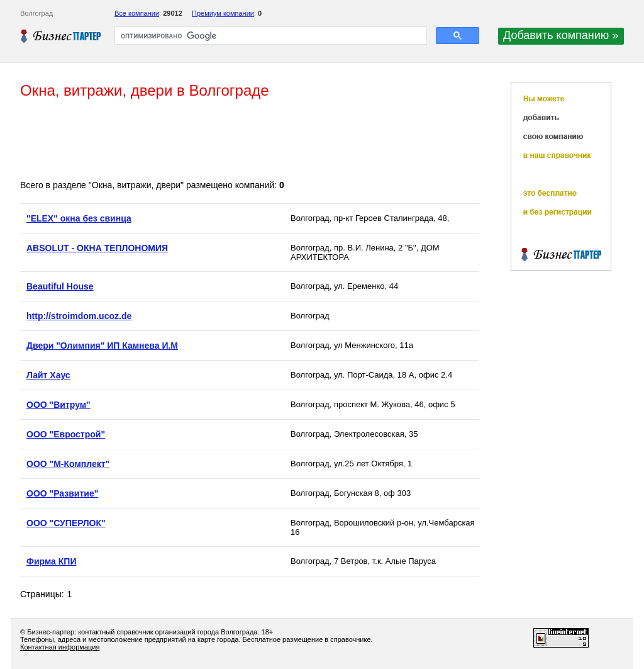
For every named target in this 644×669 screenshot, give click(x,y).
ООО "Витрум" (58, 405)
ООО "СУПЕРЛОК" (66, 523)
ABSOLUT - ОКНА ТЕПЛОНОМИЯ (97, 248)
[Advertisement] (249, 140)
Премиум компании (223, 13)
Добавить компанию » (561, 35)
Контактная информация (60, 647)
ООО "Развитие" (62, 493)
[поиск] (269, 36)
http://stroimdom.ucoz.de (79, 316)
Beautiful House (60, 286)
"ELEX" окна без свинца (79, 218)
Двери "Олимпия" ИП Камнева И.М (102, 346)
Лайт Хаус (48, 375)
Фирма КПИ (51, 561)
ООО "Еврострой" (66, 434)
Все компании (137, 13)
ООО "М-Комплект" (68, 464)
